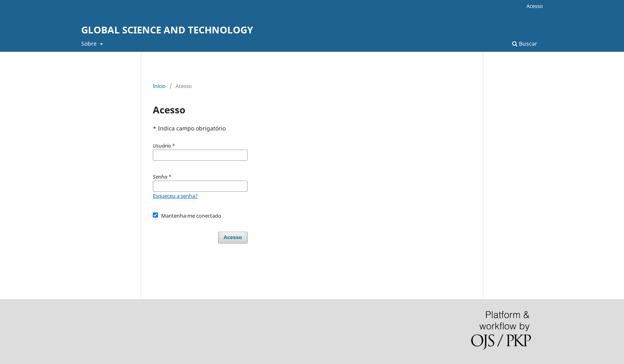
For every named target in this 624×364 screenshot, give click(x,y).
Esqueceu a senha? (175, 196)
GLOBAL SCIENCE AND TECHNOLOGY (167, 30)
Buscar (525, 44)
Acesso (535, 6)
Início (159, 86)
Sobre (90, 44)
